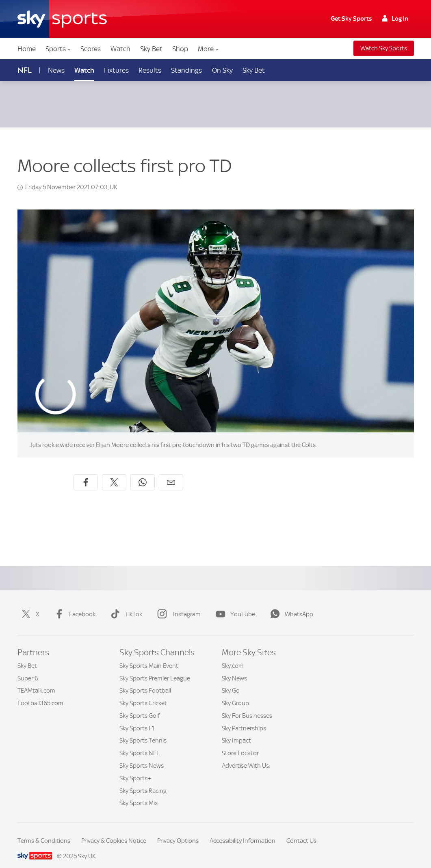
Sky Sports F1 (137, 719)
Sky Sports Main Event (149, 656)
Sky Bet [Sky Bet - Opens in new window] (254, 70)
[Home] (62, 19)
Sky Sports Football (145, 681)
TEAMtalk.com (36, 681)
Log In (395, 19)
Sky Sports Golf (140, 706)
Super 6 (28, 669)
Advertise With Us (245, 756)
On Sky (222, 70)
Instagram (177, 605)
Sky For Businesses (247, 706)
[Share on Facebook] (86, 473)
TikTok (125, 605)
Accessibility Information (243, 831)
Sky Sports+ (135, 769)
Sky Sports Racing (143, 781)
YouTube (234, 605)
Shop (180, 49)
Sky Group (235, 693)
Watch (120, 49)
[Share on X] (114, 473)
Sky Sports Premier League (155, 669)
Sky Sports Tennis (143, 731)
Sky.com (233, 656)
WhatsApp (290, 605)
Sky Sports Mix (139, 793)
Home (27, 49)
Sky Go (231, 681)
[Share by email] (171, 473)
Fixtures (116, 70)
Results (150, 70)
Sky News (234, 669)
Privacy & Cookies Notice (114, 831)
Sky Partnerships (244, 719)
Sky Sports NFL (140, 743)
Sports (58, 49)
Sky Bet (151, 49)
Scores (91, 49)
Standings (186, 70)
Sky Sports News (142, 756)
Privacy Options (178, 831)
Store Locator (240, 743)
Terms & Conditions (44, 831)
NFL (25, 70)
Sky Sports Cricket (143, 693)
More (208, 49)
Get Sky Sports (351, 19)
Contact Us (301, 831)
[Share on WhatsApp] (143, 473)
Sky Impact (236, 731)
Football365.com (40, 693)
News (56, 70)
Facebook (73, 605)
